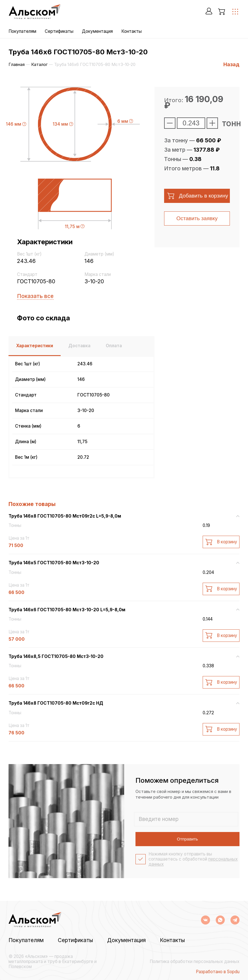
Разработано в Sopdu (218, 972)
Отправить (187, 839)
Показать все (35, 296)
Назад (231, 64)
